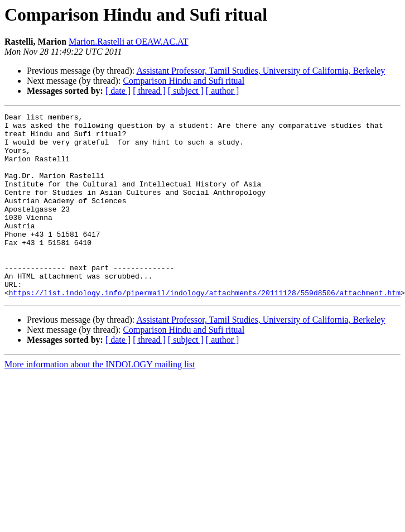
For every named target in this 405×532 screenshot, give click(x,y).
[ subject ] (186, 91)
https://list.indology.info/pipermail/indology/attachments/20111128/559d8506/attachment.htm (205, 329)
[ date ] (118, 91)
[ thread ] (149, 91)
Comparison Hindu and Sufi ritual (184, 81)
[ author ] (223, 91)
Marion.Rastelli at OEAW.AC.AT (129, 42)
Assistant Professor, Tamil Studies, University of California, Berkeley (261, 71)
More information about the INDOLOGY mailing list (100, 401)
